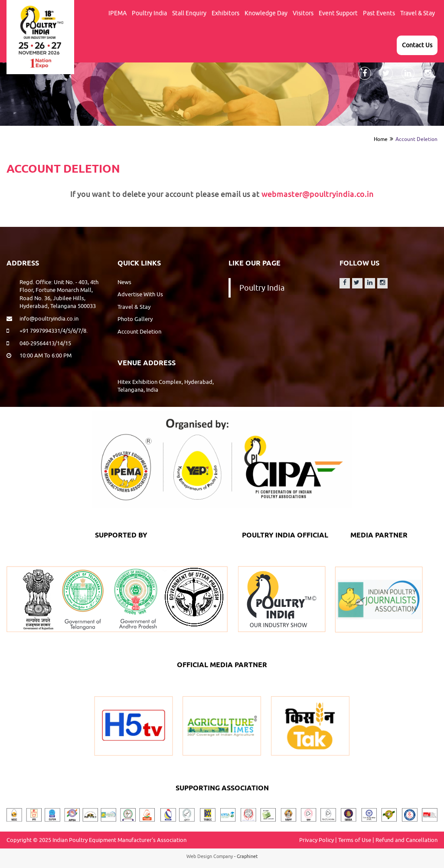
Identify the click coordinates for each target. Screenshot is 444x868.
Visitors (303, 13)
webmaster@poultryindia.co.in (318, 194)
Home (381, 139)
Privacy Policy (317, 840)
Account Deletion (416, 139)
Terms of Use (355, 840)
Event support (338, 13)
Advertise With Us (140, 294)
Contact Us (417, 45)
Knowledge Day (266, 13)
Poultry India (149, 13)
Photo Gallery (135, 319)
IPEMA (118, 13)
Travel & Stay (418, 13)
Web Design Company (210, 856)
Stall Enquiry (189, 13)
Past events (379, 13)
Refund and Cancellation (406, 840)
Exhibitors (225, 13)
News (124, 282)
